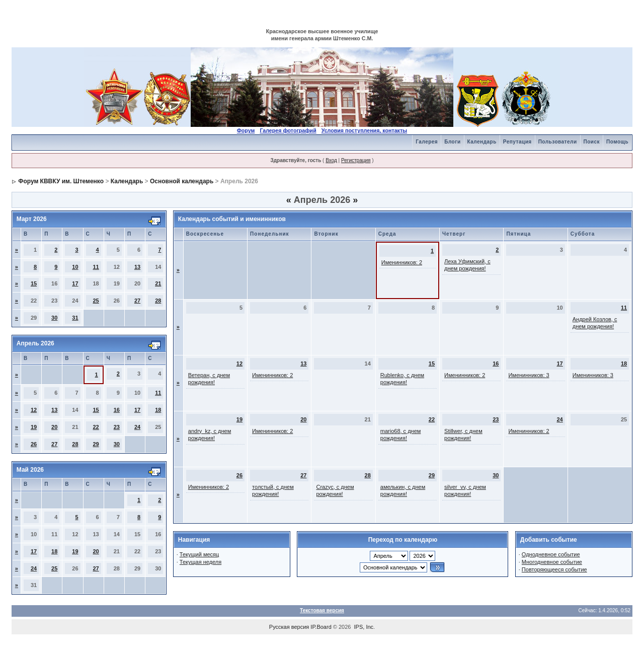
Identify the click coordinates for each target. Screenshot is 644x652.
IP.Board (321, 627)
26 (34, 444)
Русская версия (289, 627)
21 (158, 283)
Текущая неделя (200, 562)
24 (137, 427)
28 (158, 301)
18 (158, 410)
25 (96, 301)
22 (96, 427)
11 (96, 267)
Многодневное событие (552, 562)
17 (75, 283)
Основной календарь (182, 181)
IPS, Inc (364, 627)
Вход (331, 160)
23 (117, 427)
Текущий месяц (199, 554)
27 (137, 301)
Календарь (482, 142)
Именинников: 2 (402, 262)
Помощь (617, 142)
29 (96, 444)
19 (34, 427)
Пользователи (558, 142)
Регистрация (356, 160)
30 (54, 318)
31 (75, 318)
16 (117, 410)
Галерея (427, 142)
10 (75, 267)
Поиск (592, 142)
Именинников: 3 (529, 375)
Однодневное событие (551, 554)
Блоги (452, 142)
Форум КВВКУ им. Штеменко (61, 181)
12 (34, 410)
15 (34, 283)
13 (137, 267)
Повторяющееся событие (554, 569)
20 (54, 427)
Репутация (517, 142)
